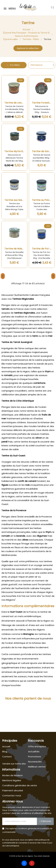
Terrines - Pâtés (31, 39)
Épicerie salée (11, 39)
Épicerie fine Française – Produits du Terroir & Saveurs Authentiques (26, 34)
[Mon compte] (53, 7)
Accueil (26, 29)
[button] (52, 7)
